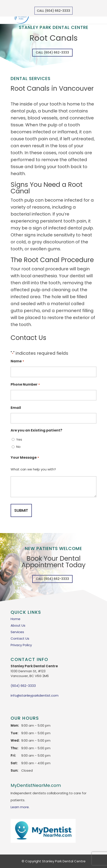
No (18, 447)
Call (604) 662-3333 (53, 11)
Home (15, 619)
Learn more (20, 807)
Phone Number (25, 385)
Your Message (25, 458)
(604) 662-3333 (23, 686)
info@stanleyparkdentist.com (35, 695)
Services (17, 632)
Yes (19, 439)
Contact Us (20, 638)
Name (17, 361)
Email (16, 408)
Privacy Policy (21, 645)
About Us (18, 625)
